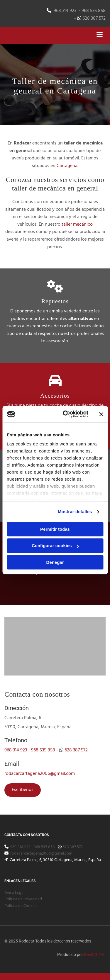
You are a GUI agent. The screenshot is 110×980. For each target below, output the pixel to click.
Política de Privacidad (23, 899)
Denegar (55, 562)
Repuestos (55, 301)
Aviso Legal (14, 893)
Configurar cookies (55, 546)
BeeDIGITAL (95, 955)
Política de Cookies (21, 906)
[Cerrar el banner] (101, 414)
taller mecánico (77, 224)
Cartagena (67, 166)
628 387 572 (94, 18)
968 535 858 (94, 11)
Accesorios (55, 396)
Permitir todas (55, 529)
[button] (23, 790)
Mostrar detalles (75, 512)
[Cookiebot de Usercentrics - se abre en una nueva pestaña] (66, 414)
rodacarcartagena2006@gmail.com (40, 774)
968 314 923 (65, 11)
